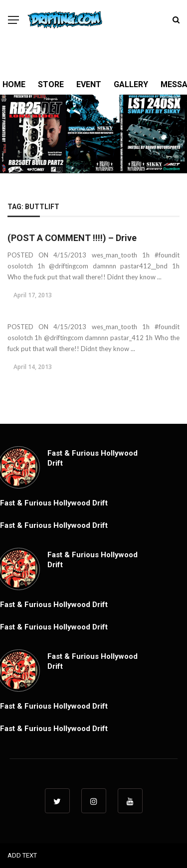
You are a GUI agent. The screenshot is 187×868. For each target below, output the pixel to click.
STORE (51, 84)
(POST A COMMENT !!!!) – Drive (72, 238)
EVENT (89, 84)
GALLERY (131, 84)
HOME (14, 84)
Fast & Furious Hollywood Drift (54, 503)
